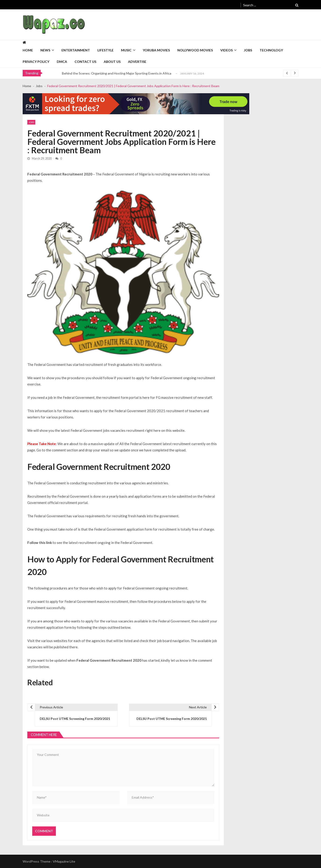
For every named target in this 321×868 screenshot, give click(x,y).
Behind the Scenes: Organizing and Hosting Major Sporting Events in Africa (117, 73)
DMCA (62, 62)
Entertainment (76, 50)
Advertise (137, 62)
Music (126, 50)
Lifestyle (105, 50)
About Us (112, 62)
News (45, 50)
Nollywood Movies (195, 50)
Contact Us (85, 62)
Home (28, 50)
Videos (226, 50)
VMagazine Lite (64, 861)
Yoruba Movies (156, 50)
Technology (271, 50)
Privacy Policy (36, 62)
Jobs (248, 50)
